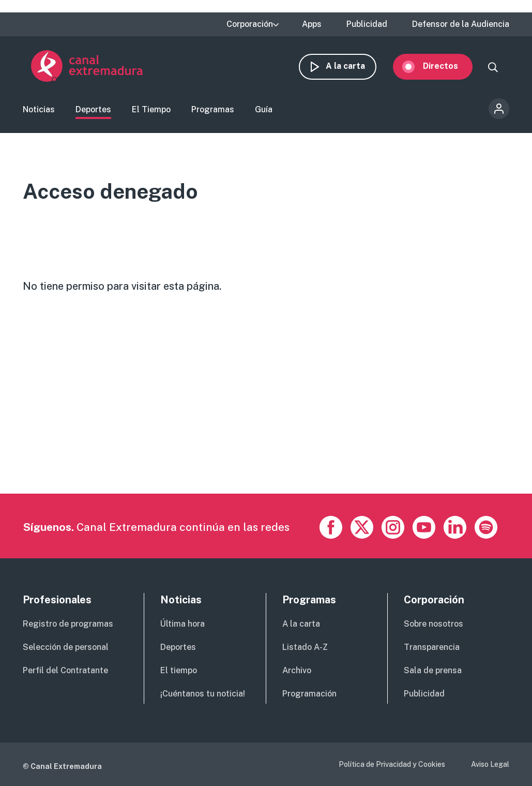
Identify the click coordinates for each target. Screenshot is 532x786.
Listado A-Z (305, 647)
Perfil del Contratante (65, 670)
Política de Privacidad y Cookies (392, 764)
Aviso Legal (490, 764)
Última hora (183, 624)
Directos (449, 66)
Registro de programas (68, 624)
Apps (312, 24)
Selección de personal (66, 647)
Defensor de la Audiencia (461, 24)
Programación (309, 694)
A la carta (354, 66)
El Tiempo (151, 110)
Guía (264, 110)
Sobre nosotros (434, 624)
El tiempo (179, 670)
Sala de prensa (433, 670)
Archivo (297, 670)
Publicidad (367, 24)
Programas (213, 110)
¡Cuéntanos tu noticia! (203, 694)
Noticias (39, 110)
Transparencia (432, 647)
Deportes (93, 110)
